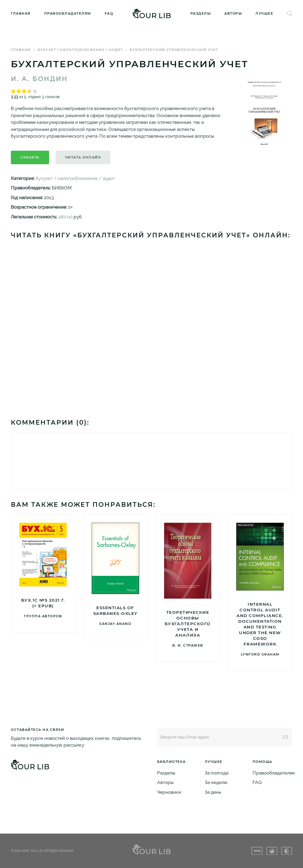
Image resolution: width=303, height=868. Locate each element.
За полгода (217, 773)
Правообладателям (68, 13)
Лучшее (264, 13)
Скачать (30, 157)
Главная (21, 13)
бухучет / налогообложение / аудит (80, 50)
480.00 (65, 217)
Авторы (233, 13)
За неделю (216, 782)
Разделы (201, 13)
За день (213, 792)
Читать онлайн (83, 157)
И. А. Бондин (39, 79)
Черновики (169, 792)
